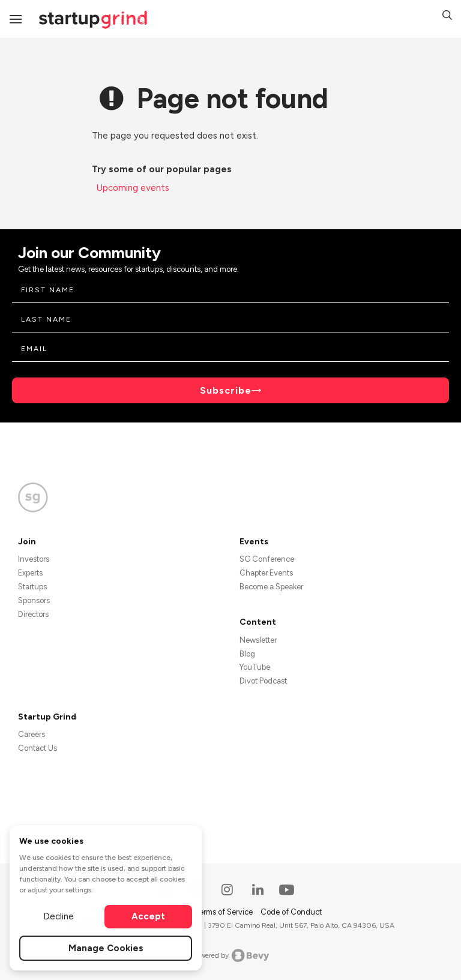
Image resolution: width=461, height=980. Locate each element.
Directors (33, 614)
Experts (30, 573)
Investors (34, 559)
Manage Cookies (106, 948)
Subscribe (226, 390)
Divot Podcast (263, 681)
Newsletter (258, 640)
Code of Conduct (291, 912)
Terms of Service (224, 912)
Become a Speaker (271, 587)
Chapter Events (266, 573)
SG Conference (267, 559)
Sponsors (34, 600)
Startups (32, 587)
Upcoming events (133, 188)
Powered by (231, 955)
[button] (447, 17)
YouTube (255, 667)
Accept (148, 916)
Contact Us (38, 748)
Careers (32, 734)
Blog (247, 654)
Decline (59, 916)
